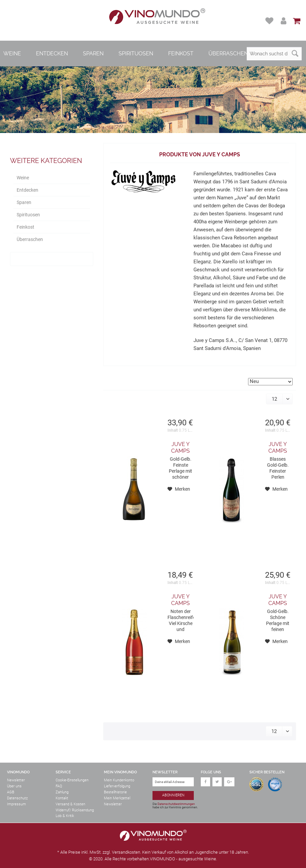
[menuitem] (270, 21)
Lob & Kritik (65, 816)
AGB (11, 792)
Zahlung (62, 792)
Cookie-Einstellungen (72, 780)
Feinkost (25, 227)
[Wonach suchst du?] (274, 54)
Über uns (14, 786)
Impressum (16, 804)
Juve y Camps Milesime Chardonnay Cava (278, 600)
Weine (23, 178)
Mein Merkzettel (117, 798)
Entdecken (27, 190)
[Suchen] (295, 54)
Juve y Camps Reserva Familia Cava (278, 448)
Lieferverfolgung (117, 786)
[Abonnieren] (173, 795)
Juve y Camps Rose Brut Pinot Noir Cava (180, 600)
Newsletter (16, 780)
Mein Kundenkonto (119, 780)
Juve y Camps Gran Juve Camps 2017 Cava (180, 448)
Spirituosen (28, 215)
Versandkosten (126, 852)
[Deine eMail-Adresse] (173, 782)
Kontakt (62, 798)
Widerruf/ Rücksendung (75, 810)
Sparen (24, 202)
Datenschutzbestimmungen (176, 804)
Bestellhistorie (115, 792)
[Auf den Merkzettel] (179, 489)
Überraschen (30, 239)
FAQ (59, 786)
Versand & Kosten (70, 804)
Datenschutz (17, 798)
